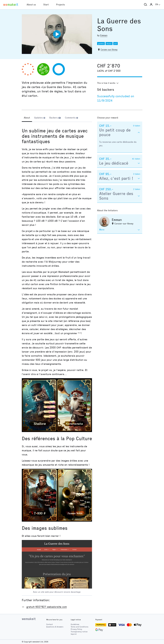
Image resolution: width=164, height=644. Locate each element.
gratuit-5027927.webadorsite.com (47, 607)
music (109, 44)
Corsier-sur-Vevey (109, 50)
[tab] (27, 118)
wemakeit (29, 619)
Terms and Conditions (80, 627)
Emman (104, 35)
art (116, 44)
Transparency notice (79, 632)
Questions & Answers (55, 627)
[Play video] (57, 34)
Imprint (74, 634)
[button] (146, 5)
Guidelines (75, 624)
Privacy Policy (76, 629)
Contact (50, 624)
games (101, 44)
